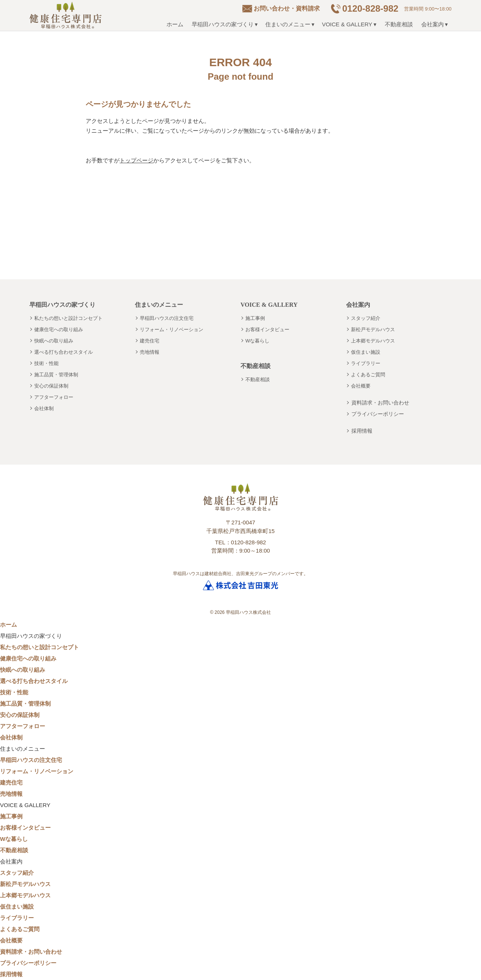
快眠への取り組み (54, 341)
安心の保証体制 (51, 386)
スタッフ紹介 (366, 318)
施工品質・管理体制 (56, 375)
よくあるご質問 (368, 375)
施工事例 (255, 318)
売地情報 (150, 352)
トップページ (136, 160)
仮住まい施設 (366, 352)
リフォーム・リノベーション (172, 329)
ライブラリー (366, 363)
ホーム (175, 24)
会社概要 (361, 386)
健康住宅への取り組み (59, 329)
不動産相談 (399, 24)
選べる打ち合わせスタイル (64, 352)
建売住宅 (150, 341)
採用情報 (362, 431)
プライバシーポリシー (378, 414)
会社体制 (44, 408)
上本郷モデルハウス (373, 341)
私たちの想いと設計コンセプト (68, 318)
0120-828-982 (370, 8)
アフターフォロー (54, 397)
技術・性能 (46, 363)
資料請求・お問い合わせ (380, 403)
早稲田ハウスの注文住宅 (167, 318)
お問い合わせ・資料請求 (287, 8)
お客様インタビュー (267, 329)
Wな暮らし (257, 341)
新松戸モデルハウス (373, 329)
